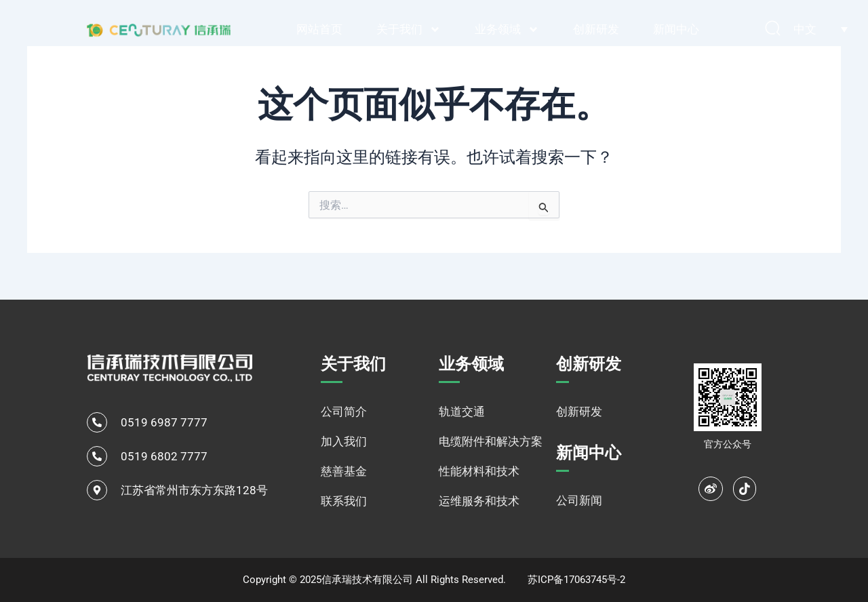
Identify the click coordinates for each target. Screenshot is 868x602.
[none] (821, 29)
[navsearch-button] (773, 29)
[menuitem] (821, 29)
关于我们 (409, 29)
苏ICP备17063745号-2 (576, 580)
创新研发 (596, 29)
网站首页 (319, 29)
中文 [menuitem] (805, 29)
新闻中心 (676, 29)
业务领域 (507, 29)
